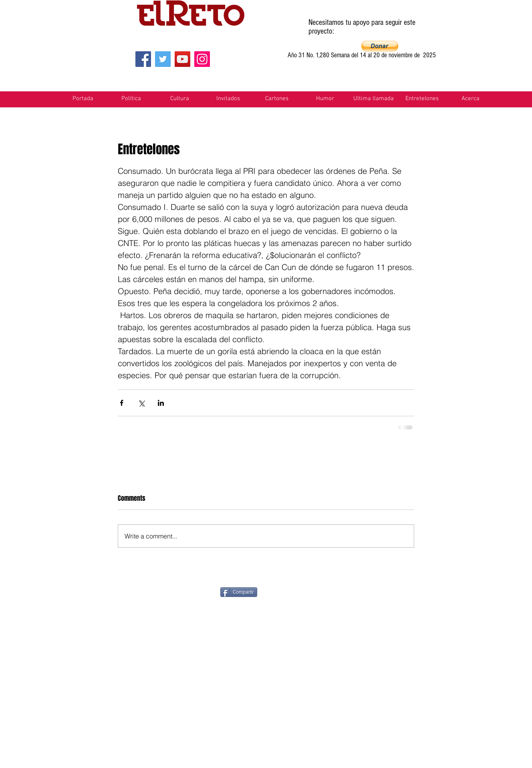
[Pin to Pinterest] (301, 591)
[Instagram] (202, 59)
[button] (380, 46)
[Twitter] (163, 59)
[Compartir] (239, 592)
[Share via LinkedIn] (161, 403)
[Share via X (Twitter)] (141, 403)
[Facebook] (143, 59)
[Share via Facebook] (122, 403)
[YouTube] (182, 59)
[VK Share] (441, 592)
